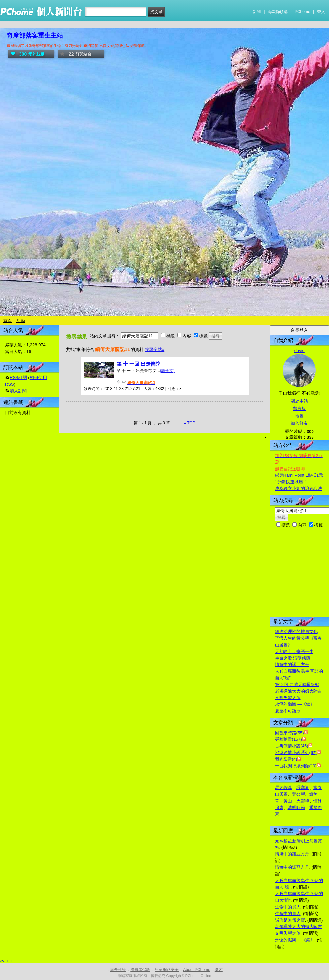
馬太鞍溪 (283, 788)
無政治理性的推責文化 (296, 632)
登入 (321, 12)
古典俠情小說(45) (292, 746)
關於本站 (299, 401)
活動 (21, 321)
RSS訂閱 (18, 377)
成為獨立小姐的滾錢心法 (298, 489)
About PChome (197, 970)
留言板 (299, 409)
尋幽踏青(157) (288, 739)
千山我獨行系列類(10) (296, 766)
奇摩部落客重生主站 (35, 36)
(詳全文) (167, 371)
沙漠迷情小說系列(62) (296, 753)
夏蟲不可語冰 (288, 711)
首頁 (8, 321)
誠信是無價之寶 (290, 920)
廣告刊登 (118, 970)
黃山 (288, 801)
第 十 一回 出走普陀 (139, 364)
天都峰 (303, 801)
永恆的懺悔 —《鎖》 (295, 704)
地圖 (299, 416)
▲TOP (189, 423)
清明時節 (296, 807)
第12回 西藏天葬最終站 (297, 684)
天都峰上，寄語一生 (294, 651)
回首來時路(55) (289, 733)
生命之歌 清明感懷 (293, 658)
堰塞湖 (303, 788)
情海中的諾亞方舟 (292, 665)
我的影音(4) (286, 759)
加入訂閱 (18, 391)
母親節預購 (278, 12)
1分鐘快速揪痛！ (291, 482)
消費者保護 (140, 970)
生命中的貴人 (288, 907)
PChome (302, 12)
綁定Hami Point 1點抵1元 (299, 475)
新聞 (257, 12)
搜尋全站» (155, 349)
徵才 (219, 970)
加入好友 (299, 423)
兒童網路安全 (167, 970)
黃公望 (298, 794)
